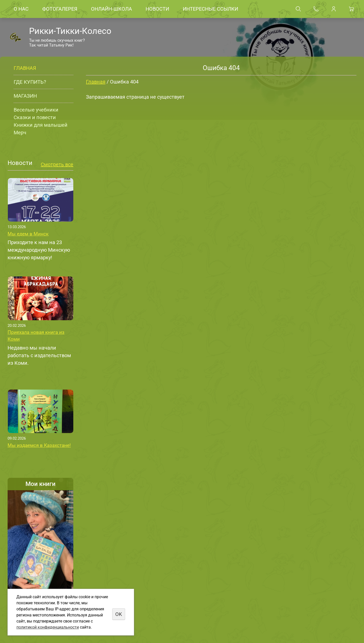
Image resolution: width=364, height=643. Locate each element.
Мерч (20, 133)
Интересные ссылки (210, 9)
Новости (157, 9)
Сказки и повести (35, 117)
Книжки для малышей (41, 125)
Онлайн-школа (111, 9)
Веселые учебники (36, 110)
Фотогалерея (60, 9)
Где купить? (30, 82)
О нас (21, 9)
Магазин (25, 96)
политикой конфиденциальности (48, 627)
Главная (25, 68)
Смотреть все (57, 164)
